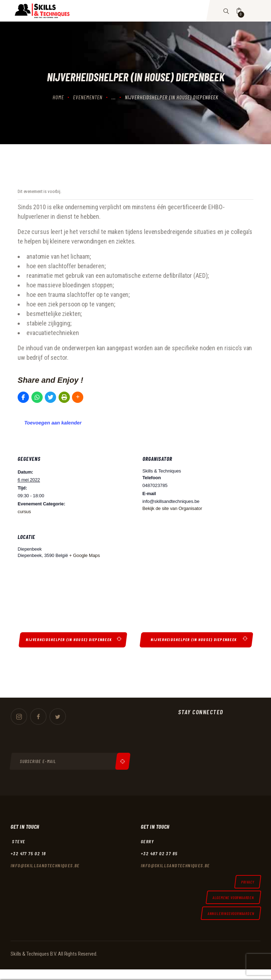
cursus (24, 512)
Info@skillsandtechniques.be (45, 865)
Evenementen (88, 97)
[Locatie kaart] (194, 567)
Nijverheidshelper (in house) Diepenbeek (70, 639)
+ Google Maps (85, 555)
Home (58, 97)
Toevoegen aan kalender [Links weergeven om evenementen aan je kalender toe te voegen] (53, 423)
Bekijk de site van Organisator (172, 508)
